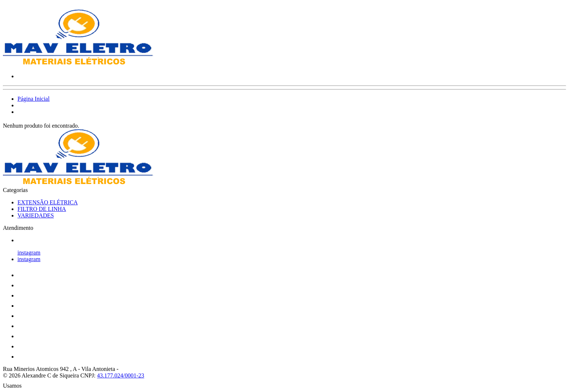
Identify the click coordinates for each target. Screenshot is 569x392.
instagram (29, 253)
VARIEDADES (36, 215)
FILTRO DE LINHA (42, 209)
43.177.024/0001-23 (121, 375)
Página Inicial (33, 99)
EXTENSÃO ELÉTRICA (48, 202)
